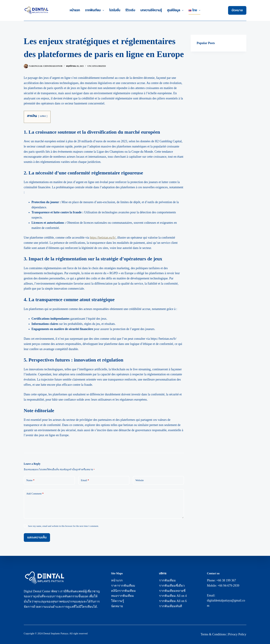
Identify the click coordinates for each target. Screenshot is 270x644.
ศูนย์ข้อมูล (176, 10)
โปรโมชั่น (115, 10)
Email (85, 480)
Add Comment (35, 494)
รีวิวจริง (130, 10)
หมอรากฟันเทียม (122, 596)
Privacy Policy (237, 634)
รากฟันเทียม (95, 10)
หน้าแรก (75, 10)
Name (30, 480)
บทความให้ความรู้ (151, 10)
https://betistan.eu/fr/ (103, 238)
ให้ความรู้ (118, 601)
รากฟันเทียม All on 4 (173, 596)
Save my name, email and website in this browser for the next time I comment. (63, 526)
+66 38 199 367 (226, 580)
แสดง (43, 116)
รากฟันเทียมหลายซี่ (172, 591)
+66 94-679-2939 (228, 586)
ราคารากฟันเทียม (123, 586)
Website (140, 480)
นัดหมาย (237, 10)
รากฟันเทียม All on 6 (173, 601)
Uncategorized (97, 66)
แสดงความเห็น (37, 537)
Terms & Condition (213, 634)
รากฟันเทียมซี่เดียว (172, 586)
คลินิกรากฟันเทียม (123, 591)
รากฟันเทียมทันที (171, 606)
